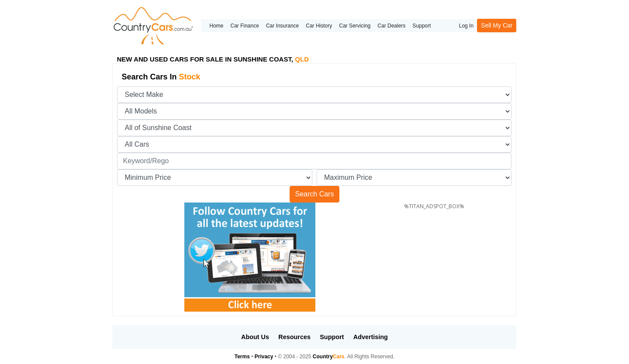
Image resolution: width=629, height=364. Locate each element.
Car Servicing (355, 26)
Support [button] (332, 337)
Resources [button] (294, 337)
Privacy (264, 357)
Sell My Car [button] (497, 25)
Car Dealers (391, 26)
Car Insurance (282, 26)
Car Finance (245, 26)
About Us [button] (255, 337)
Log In (466, 26)
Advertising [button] (371, 337)
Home (216, 26)
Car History (319, 26)
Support (422, 26)
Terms (242, 357)
